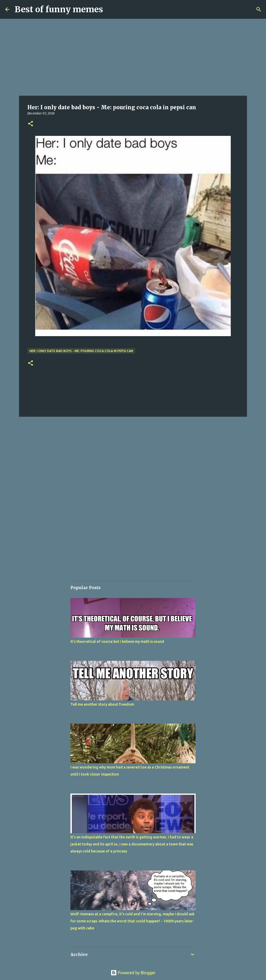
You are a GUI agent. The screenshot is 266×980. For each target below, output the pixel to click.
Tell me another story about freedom (102, 704)
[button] (31, 124)
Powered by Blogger (133, 973)
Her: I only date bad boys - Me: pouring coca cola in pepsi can (81, 351)
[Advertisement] (133, 57)
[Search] (259, 9)
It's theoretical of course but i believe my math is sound (117, 642)
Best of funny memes (59, 9)
